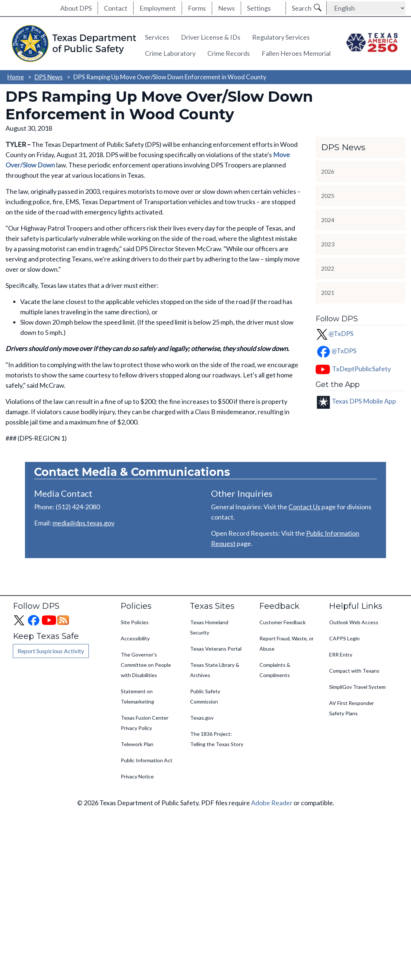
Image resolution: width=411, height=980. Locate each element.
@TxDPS (334, 333)
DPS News (49, 77)
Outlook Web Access (354, 622)
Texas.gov (202, 718)
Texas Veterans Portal (216, 649)
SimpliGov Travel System (357, 687)
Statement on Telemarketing (137, 696)
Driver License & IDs (211, 37)
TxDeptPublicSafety (361, 369)
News (226, 8)
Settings (259, 8)
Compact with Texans (354, 671)
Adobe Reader (272, 803)
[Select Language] (366, 8)
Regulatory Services (281, 37)
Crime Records (229, 53)
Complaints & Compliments (275, 670)
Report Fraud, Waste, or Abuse (287, 643)
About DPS (76, 8)
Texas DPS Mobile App (364, 401)
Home (16, 77)
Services (157, 37)
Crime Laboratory (170, 53)
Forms (197, 8)
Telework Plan (137, 744)
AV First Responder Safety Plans (352, 708)
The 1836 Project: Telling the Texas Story (217, 739)
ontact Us (307, 507)
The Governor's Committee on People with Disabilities (146, 665)
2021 (328, 292)
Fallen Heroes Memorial (296, 53)
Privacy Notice (137, 776)
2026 (328, 171)
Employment (158, 8)
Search (302, 8)
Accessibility (135, 638)
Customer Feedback (283, 622)
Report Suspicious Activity (51, 651)
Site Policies (135, 622)
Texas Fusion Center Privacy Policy (145, 723)
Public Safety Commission (205, 696)
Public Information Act (147, 760)
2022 (328, 268)
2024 (328, 220)
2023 (328, 244)
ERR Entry (341, 654)
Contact (116, 8)
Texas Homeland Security (209, 627)
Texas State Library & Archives (215, 670)
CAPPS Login (344, 638)
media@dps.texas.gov (83, 523)
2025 (328, 196)
